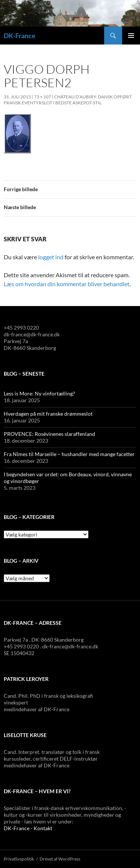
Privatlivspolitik (19, 859)
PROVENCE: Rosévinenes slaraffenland (49, 434)
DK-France (20, 36)
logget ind (51, 257)
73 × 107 (43, 97)
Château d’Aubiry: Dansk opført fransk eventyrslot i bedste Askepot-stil (68, 100)
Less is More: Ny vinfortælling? (39, 393)
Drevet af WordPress (60, 859)
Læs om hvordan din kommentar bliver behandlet (67, 284)
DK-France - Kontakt (28, 828)
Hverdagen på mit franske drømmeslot (48, 414)
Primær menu (131, 36)
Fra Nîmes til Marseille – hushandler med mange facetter (69, 454)
